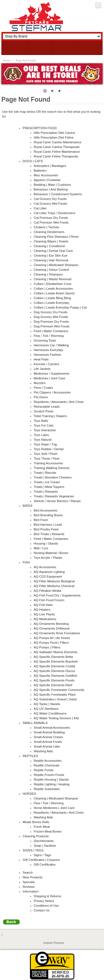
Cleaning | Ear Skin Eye (51, 255)
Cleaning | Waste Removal (53, 279)
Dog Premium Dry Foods (51, 322)
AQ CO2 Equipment (48, 577)
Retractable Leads (47, 407)
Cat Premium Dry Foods (51, 218)
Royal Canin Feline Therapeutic (56, 156)
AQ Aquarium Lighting (49, 572)
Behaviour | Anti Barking (51, 189)
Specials (29, 882)
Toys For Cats (44, 425)
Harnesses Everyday (49, 350)
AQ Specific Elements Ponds (54, 680)
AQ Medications (45, 619)
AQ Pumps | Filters (47, 647)
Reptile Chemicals (47, 765)
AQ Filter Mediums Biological (54, 581)
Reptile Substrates (47, 789)
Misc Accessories (46, 175)
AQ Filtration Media (48, 591)
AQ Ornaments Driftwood (52, 628)
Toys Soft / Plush (46, 454)
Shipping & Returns (48, 896)
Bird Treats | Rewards (49, 534)
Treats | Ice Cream (47, 482)
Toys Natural (43, 440)
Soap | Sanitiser (45, 846)
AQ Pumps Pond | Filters (51, 643)
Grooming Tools (45, 340)
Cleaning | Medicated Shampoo (56, 265)
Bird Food (41, 520)
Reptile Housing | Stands (51, 780)
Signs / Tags (43, 855)
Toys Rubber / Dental (49, 449)
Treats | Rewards (46, 492)
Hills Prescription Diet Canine (54, 133)
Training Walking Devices (52, 468)
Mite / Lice (41, 548)
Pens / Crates (44, 388)
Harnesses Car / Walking (51, 345)
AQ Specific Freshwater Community (59, 690)
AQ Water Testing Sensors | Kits (57, 718)
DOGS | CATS (33, 161)
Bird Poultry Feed (46, 529)
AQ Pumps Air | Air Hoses (52, 638)
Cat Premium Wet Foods (51, 222)
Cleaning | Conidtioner (50, 246)
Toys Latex (41, 435)
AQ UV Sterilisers (46, 709)
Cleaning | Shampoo (48, 274)
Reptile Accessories (48, 761)
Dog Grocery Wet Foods (51, 317)
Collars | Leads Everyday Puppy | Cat (60, 307)
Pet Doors (41, 397)
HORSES (30, 794)
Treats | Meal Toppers (49, 487)
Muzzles (40, 383)
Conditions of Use (46, 906)
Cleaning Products (36, 836)
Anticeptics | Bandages (50, 166)
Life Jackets (42, 369)
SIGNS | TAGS (33, 850)
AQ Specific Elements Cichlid (54, 666)
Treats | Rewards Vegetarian (54, 496)
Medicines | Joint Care (50, 378)
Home (7, 60)
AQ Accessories (45, 567)
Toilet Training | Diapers (50, 416)
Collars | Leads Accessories (53, 289)
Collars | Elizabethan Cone (53, 284)
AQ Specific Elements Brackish (56, 661)
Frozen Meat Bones (48, 831)
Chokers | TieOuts (47, 227)
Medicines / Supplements (52, 374)
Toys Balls (41, 421)
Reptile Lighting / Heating (52, 784)
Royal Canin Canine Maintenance (58, 142)
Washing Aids (43, 751)
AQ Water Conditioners (50, 713)
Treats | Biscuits (45, 473)
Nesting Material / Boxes (51, 553)
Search (28, 873)
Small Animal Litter (47, 746)
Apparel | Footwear (47, 180)
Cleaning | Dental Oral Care (53, 251)
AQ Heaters (42, 610)
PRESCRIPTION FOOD (40, 128)
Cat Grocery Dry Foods (50, 199)
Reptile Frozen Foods (49, 775)
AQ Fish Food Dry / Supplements (57, 595)
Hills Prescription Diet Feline (54, 137)
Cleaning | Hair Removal (51, 260)
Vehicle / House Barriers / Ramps (57, 501)
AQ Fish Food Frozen (49, 600)
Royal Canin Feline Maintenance (57, 152)
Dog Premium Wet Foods (52, 326)
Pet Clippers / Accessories (52, 392)
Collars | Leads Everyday (52, 303)
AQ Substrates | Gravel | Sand (55, 699)
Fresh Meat (42, 827)
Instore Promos (54, 943)
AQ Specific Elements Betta (53, 657)
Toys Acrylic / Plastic (48, 558)
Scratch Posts (44, 411)
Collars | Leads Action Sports (54, 293)
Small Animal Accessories (52, 728)
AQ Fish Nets (43, 605)
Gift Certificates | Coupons (41, 860)
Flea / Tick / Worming (49, 336)
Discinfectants (44, 841)
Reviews (29, 887)
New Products (33, 877)
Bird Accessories (46, 510)
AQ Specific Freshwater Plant (55, 695)
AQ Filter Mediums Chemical (54, 586)
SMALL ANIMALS (35, 723)
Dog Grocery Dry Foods (51, 312)
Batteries (40, 171)
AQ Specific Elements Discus (54, 671)
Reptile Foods (44, 770)
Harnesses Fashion (48, 355)
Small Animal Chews (48, 737)
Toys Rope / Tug (45, 444)
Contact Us (42, 910)
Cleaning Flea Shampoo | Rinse (56, 237)
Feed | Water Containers (51, 331)
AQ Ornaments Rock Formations (57, 633)
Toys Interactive (45, 430)
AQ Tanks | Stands (47, 704)
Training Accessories (49, 463)
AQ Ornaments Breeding (51, 624)
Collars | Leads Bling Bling (52, 298)
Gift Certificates (45, 864)
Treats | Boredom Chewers (53, 477)
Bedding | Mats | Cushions (52, 185)
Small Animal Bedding (49, 732)
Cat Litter (40, 208)
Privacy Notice (44, 901)
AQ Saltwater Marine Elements (56, 652)
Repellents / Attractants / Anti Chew (59, 402)
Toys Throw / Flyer (47, 458)
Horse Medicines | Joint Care (54, 808)
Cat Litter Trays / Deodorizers (55, 213)
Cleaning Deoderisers (49, 232)
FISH (26, 562)
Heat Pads (41, 359)
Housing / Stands (46, 543)
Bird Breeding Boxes (48, 515)
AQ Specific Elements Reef (53, 685)
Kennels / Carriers (47, 364)
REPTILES (31, 756)
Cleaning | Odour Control (51, 270)
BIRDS (28, 506)
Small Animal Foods (48, 742)
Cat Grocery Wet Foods (51, 204)
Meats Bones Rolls (36, 822)
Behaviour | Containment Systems (58, 194)
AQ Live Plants (44, 614)
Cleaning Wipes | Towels (51, 241)
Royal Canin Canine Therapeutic (57, 147)
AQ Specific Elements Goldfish (56, 676)
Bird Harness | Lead (48, 525)
